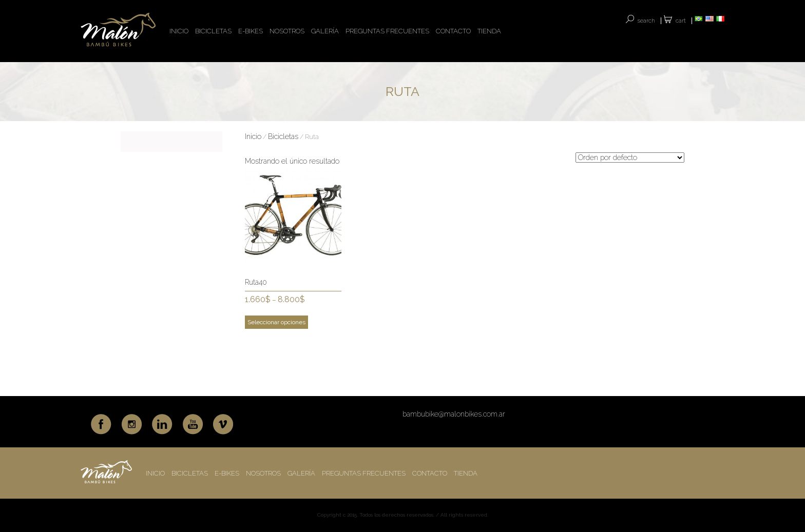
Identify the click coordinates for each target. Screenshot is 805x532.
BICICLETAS (213, 31)
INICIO (179, 31)
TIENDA (489, 31)
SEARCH (646, 21)
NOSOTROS (287, 31)
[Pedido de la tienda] (630, 157)
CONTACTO (453, 31)
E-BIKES (251, 31)
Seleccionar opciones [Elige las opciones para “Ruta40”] (276, 322)
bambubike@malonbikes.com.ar (454, 414)
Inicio (253, 136)
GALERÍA (325, 31)
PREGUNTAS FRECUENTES (387, 31)
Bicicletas (283, 136)
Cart (681, 21)
